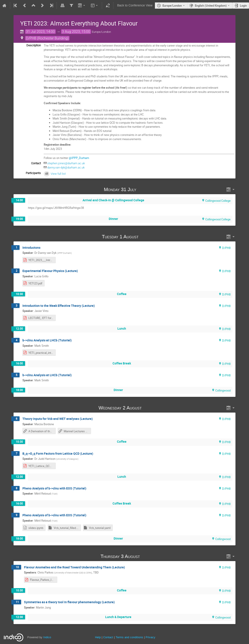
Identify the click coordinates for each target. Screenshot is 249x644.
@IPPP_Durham (79, 158)
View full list (58, 174)
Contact (108, 637)
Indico (47, 637)
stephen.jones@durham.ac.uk (66, 163)
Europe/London (172, 6)
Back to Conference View (135, 5)
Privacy (150, 637)
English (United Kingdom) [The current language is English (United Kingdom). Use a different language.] (211, 6)
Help (98, 637)
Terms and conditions (129, 637)
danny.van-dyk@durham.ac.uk (66, 167)
